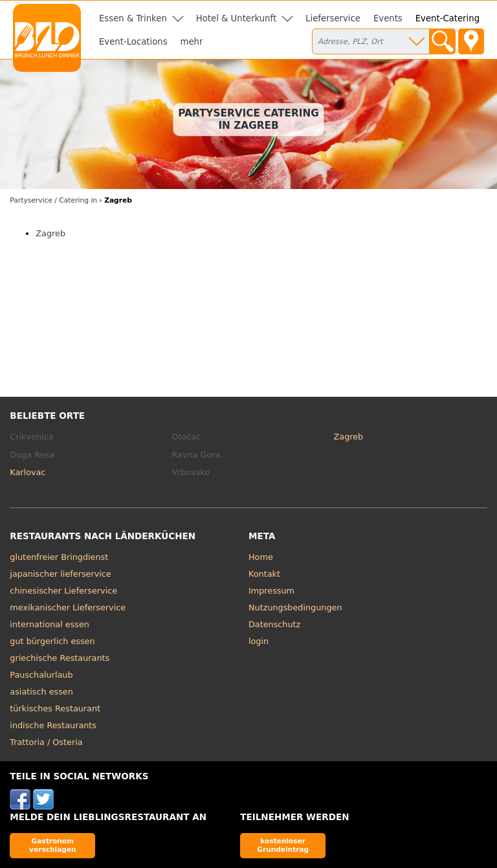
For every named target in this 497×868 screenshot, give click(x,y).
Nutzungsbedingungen (295, 607)
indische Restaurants (53, 725)
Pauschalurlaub (41, 675)
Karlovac (28, 472)
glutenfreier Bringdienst (59, 557)
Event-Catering (447, 18)
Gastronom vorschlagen (53, 845)
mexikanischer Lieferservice (68, 607)
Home (261, 557)
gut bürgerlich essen (52, 641)
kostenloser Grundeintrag (283, 845)
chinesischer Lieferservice (63, 591)
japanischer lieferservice (60, 574)
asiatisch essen (41, 692)
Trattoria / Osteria (46, 742)
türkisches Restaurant (55, 708)
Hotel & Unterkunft (236, 18)
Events (388, 18)
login (259, 641)
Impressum (271, 591)
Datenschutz (274, 624)
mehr (192, 42)
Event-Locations (133, 42)
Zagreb (50, 233)
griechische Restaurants (60, 658)
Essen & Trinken (133, 18)
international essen (50, 624)
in (53, 200)
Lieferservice (333, 18)
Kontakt (264, 574)
